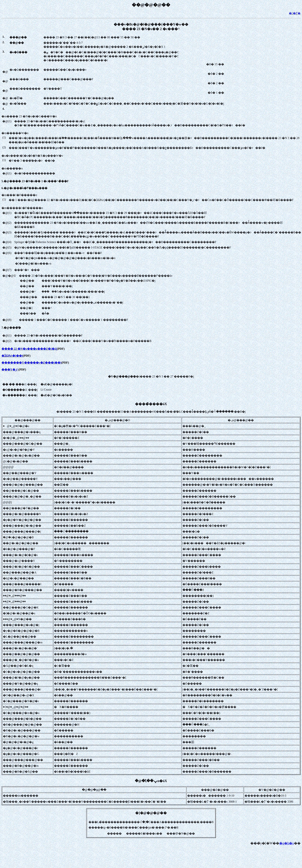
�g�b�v (287, 843)
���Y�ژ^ (10, 370)
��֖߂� (295, 13)
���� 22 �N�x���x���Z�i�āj (29, 349)
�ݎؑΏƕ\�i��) (12, 356)
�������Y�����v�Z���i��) (31, 363)
